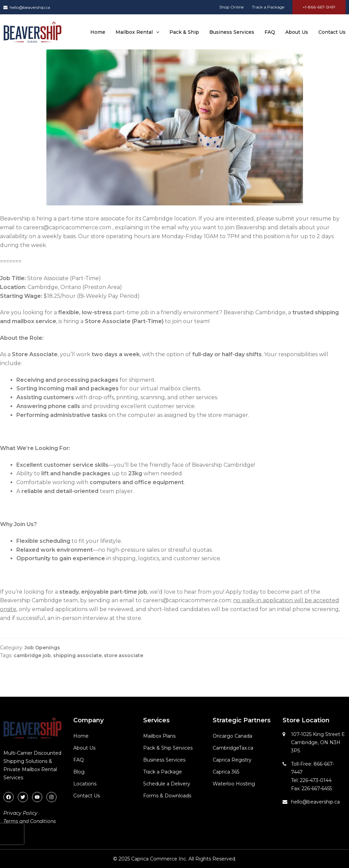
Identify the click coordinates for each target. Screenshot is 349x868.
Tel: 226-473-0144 (311, 780)
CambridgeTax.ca (233, 748)
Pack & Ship (184, 32)
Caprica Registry (232, 760)
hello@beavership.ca (27, 7)
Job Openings (42, 648)
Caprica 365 (226, 772)
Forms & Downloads (167, 796)
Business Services (232, 32)
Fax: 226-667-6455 (312, 789)
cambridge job (32, 655)
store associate (124, 655)
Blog (79, 772)
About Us (297, 32)
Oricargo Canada (232, 736)
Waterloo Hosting (234, 784)
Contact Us (332, 32)
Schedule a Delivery (167, 784)
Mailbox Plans (159, 736)
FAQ (270, 32)
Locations (85, 784)
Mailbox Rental (137, 32)
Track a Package (268, 7)
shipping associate (77, 655)
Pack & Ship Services (168, 748)
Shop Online (231, 7)
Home (98, 32)
